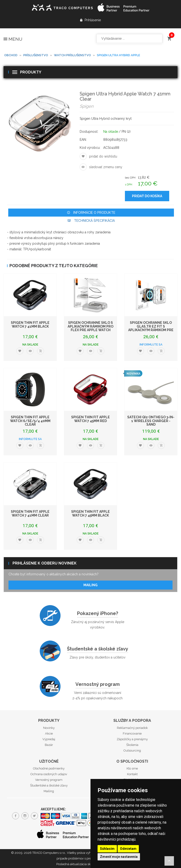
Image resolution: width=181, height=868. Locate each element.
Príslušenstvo (36, 55)
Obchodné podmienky (49, 768)
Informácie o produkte (91, 213)
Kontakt (132, 774)
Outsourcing (132, 750)
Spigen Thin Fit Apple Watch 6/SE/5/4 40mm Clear (30, 421)
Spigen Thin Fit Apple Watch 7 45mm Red (90, 419)
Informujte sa (151, 345)
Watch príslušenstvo (72, 55)
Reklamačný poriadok (132, 728)
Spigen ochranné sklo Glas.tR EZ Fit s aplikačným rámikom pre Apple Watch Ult (151, 328)
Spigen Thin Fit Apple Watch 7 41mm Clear (30, 513)
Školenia (132, 745)
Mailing (90, 585)
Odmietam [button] (128, 849)
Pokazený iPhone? (98, 613)
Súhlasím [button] (107, 849)
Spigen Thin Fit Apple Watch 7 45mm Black (90, 513)
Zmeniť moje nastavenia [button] (119, 857)
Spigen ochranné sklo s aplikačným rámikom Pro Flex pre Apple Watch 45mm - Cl (90, 328)
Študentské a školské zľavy (98, 649)
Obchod (11, 55)
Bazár (49, 745)
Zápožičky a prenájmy (132, 739)
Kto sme (132, 768)
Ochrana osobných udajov (49, 774)
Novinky (49, 728)
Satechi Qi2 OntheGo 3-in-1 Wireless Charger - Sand (151, 421)
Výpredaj (49, 739)
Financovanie (132, 733)
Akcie (49, 733)
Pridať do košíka (147, 196)
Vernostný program (98, 684)
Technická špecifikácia (91, 221)
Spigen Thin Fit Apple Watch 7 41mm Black (30, 324)
